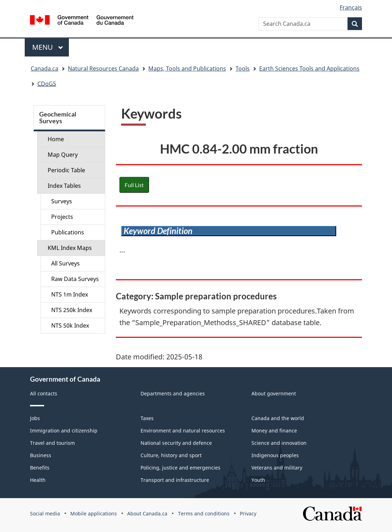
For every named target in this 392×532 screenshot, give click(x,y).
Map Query (63, 155)
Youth (258, 480)
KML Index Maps (70, 248)
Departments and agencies (173, 393)
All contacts (44, 393)
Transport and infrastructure (175, 480)
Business (41, 455)
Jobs (35, 418)
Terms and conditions (204, 513)
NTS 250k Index (72, 310)
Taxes (147, 418)
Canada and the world (278, 418)
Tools (243, 68)
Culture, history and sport (171, 455)
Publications (68, 232)
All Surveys (66, 263)
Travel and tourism (52, 443)
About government (274, 393)
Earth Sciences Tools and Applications (309, 68)
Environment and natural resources (183, 431)
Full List (134, 185)
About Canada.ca (147, 513)
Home (56, 139)
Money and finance (274, 431)
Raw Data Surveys (75, 279)
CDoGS (47, 84)
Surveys (62, 201)
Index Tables (64, 186)
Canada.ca (44, 68)
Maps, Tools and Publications (187, 68)
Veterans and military (277, 468)
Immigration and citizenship (64, 431)
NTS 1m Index (70, 294)
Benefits (40, 468)
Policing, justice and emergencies (180, 468)
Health (38, 480)
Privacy (248, 513)
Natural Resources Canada (103, 68)
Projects (62, 217)
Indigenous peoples (275, 455)
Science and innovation (279, 443)
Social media (45, 513)
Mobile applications (94, 513)
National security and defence (176, 443)
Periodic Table (66, 170)
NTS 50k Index (70, 325)
